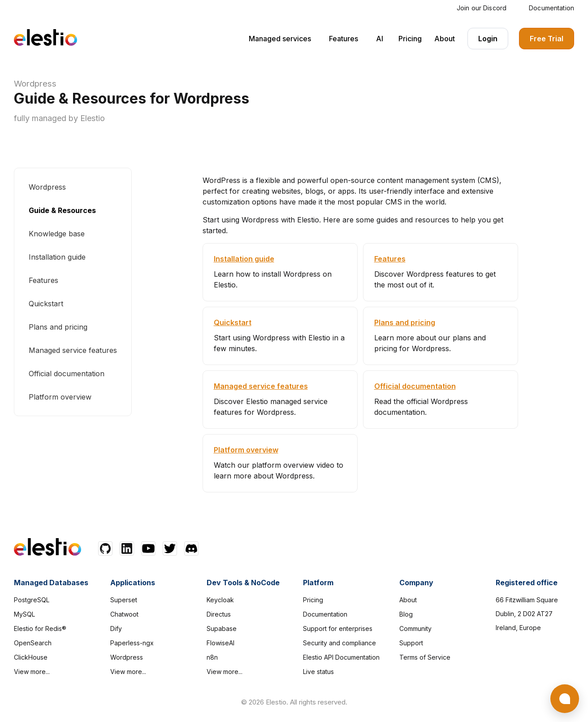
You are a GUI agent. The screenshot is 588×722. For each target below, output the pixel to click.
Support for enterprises (338, 628)
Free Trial (547, 39)
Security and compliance (339, 643)
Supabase (222, 628)
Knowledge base (57, 234)
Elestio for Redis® (40, 628)
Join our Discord (482, 8)
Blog (406, 614)
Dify (116, 628)
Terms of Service (425, 657)
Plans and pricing (58, 327)
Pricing (410, 39)
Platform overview (60, 397)
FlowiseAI (220, 643)
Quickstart (46, 304)
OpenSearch (33, 643)
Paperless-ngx (132, 643)
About (445, 39)
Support (411, 643)
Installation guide (57, 257)
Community (415, 628)
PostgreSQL (32, 600)
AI (380, 39)
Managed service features (73, 350)
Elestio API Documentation (341, 657)
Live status (318, 672)
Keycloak (220, 600)
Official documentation (67, 374)
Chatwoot (124, 614)
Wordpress (35, 84)
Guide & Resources (62, 210)
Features (344, 39)
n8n (212, 657)
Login (488, 39)
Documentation (551, 8)
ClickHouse (31, 657)
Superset (124, 600)
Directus (219, 614)
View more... (32, 672)
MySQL (24, 614)
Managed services (280, 39)
